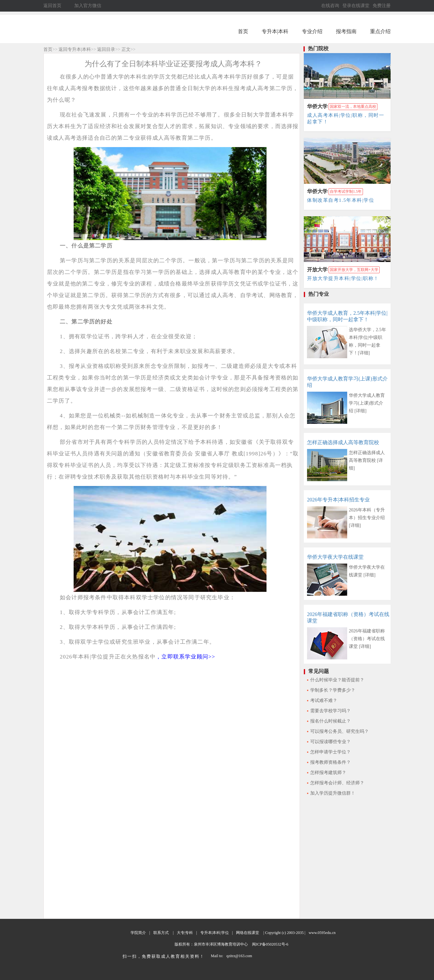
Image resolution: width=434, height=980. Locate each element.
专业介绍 (312, 31)
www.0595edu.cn (322, 933)
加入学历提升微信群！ (333, 793)
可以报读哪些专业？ (330, 742)
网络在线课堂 (248, 933)
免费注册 (382, 6)
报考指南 (346, 31)
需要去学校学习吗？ (330, 711)
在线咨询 (330, 6)
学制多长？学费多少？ (333, 690)
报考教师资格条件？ (330, 762)
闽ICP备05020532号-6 (270, 944)
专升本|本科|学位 (215, 933)
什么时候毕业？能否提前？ (337, 680)
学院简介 (138, 933)
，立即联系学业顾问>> (185, 657)
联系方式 (161, 933)
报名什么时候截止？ (330, 721)
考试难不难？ (324, 700)
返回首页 (52, 6)
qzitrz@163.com (239, 956)
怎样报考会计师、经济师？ (337, 783)
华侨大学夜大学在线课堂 (335, 557)
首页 (243, 31)
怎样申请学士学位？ (330, 752)
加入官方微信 (88, 6)
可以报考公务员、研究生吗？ (339, 731)
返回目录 (106, 49)
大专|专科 (185, 933)
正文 (126, 49)
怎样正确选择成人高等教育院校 (343, 442)
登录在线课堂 (356, 6)
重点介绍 (380, 31)
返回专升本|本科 (75, 49)
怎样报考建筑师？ (328, 773)
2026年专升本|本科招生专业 (338, 500)
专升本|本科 (275, 31)
